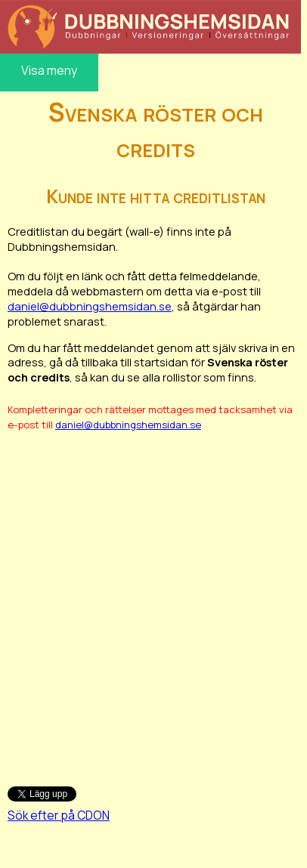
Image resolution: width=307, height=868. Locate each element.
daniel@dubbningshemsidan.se (90, 306)
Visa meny (49, 70)
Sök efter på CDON (59, 815)
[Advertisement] (152, 601)
